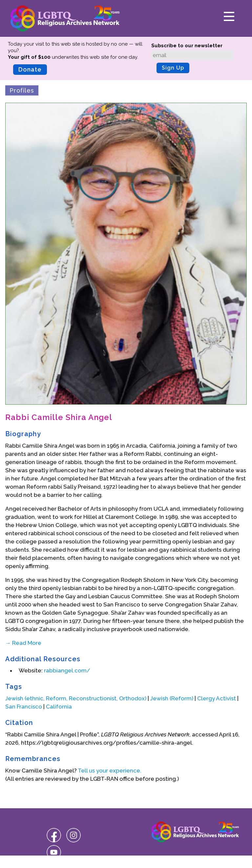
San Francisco (24, 707)
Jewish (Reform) (172, 698)
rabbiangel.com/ (67, 670)
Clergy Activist (217, 698)
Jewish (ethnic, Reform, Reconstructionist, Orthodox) (76, 698)
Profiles (22, 90)
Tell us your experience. (110, 771)
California (59, 707)
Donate (30, 69)
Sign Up (173, 68)
